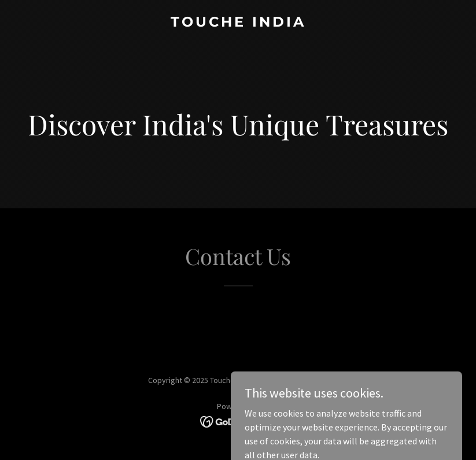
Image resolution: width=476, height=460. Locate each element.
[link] (238, 23)
